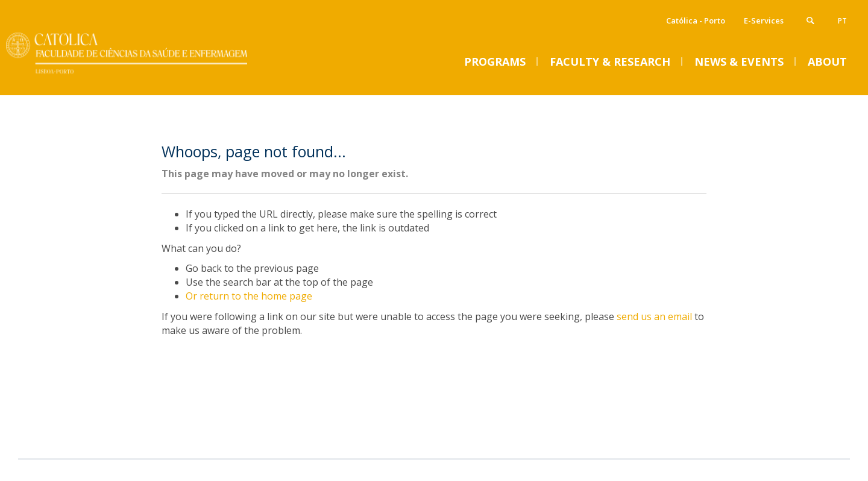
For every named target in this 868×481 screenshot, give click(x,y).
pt (842, 21)
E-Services (764, 20)
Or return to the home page (249, 296)
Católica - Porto (696, 20)
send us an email (654, 316)
